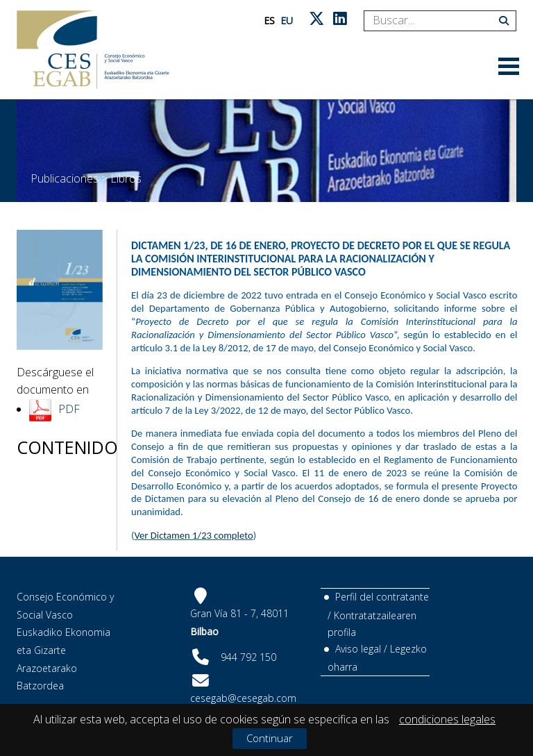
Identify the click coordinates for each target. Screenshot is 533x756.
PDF (69, 409)
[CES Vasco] (93, 50)
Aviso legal (358, 649)
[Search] (435, 21)
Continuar (270, 738)
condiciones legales (447, 719)
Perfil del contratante (382, 597)
